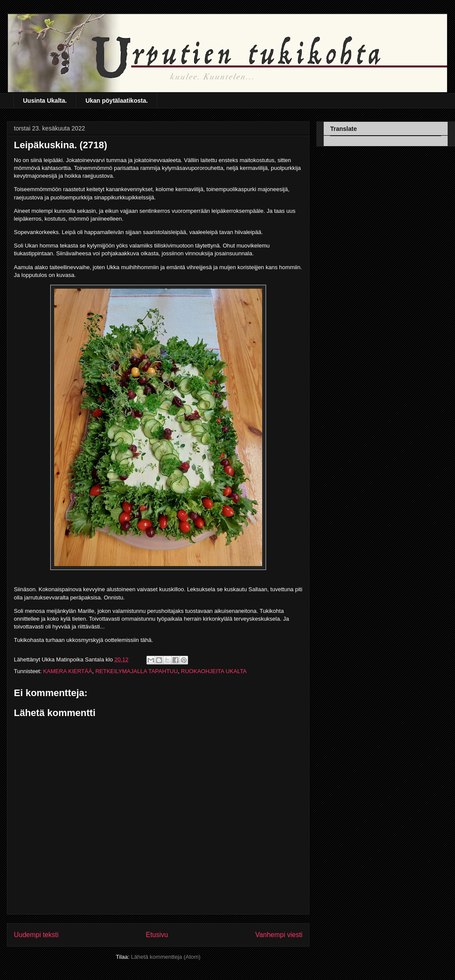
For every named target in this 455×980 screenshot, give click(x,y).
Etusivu (157, 935)
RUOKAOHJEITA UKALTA (214, 671)
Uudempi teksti (36, 935)
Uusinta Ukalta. (45, 101)
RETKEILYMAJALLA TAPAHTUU (136, 671)
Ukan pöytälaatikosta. (117, 101)
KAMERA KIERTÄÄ (67, 671)
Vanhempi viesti (279, 935)
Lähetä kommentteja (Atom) (166, 957)
